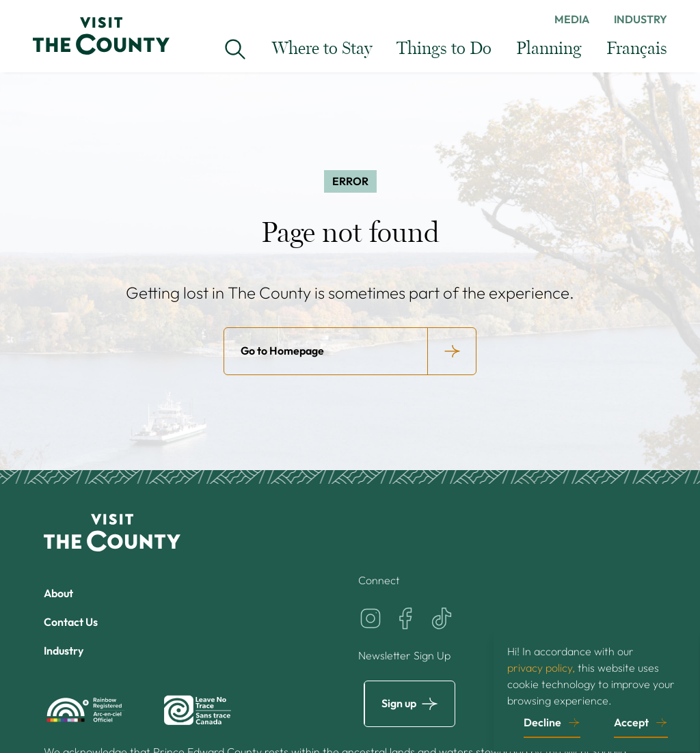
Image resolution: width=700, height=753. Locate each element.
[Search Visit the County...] (235, 49)
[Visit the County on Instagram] (371, 618)
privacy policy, (541, 667)
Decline (542, 722)
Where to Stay (322, 49)
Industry (641, 19)
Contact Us (71, 622)
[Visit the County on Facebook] (406, 618)
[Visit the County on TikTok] (442, 618)
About (58, 593)
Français (637, 49)
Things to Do (444, 49)
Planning (549, 49)
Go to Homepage (282, 351)
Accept (631, 722)
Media (572, 19)
